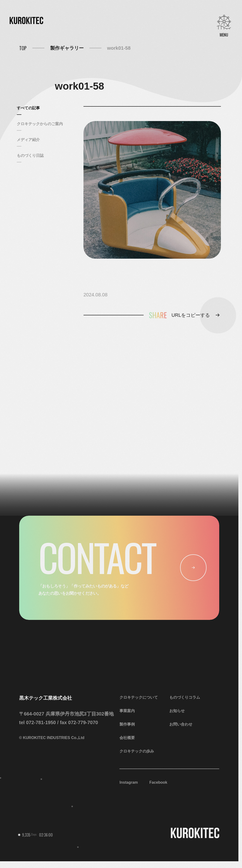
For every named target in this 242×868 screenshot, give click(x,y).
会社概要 (127, 738)
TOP (23, 48)
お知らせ (177, 711)
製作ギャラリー (67, 48)
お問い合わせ (181, 724)
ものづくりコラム (185, 697)
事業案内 (127, 711)
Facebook (158, 782)
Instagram (129, 782)
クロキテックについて (139, 697)
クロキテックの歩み (137, 751)
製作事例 (127, 724)
